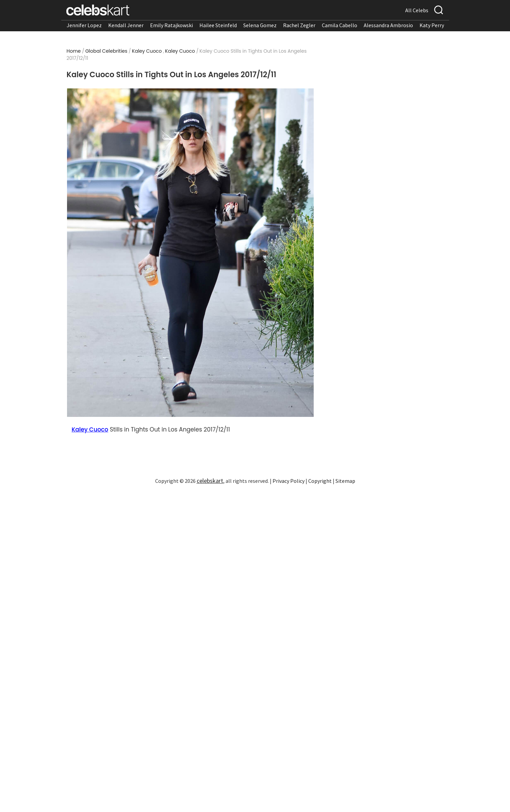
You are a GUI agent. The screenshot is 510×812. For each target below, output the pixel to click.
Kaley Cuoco (147, 51)
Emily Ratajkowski (171, 25)
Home (74, 51)
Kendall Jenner (126, 25)
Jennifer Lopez (84, 25)
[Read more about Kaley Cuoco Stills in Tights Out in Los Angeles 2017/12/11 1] (190, 253)
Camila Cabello (340, 25)
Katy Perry (432, 25)
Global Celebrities (106, 51)
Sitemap (345, 481)
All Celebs (417, 10)
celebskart (210, 481)
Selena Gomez (260, 25)
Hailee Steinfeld (218, 25)
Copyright (320, 481)
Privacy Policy (289, 481)
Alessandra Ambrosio (388, 25)
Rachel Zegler (299, 25)
